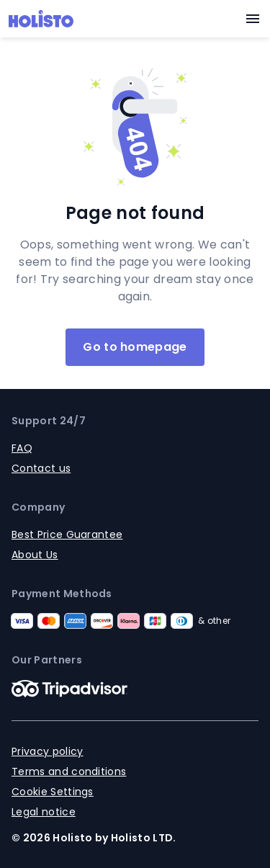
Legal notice (44, 812)
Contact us (41, 468)
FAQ (22, 448)
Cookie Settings (53, 792)
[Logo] (41, 19)
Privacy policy (47, 751)
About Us (35, 555)
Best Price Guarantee (67, 534)
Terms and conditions (69, 771)
